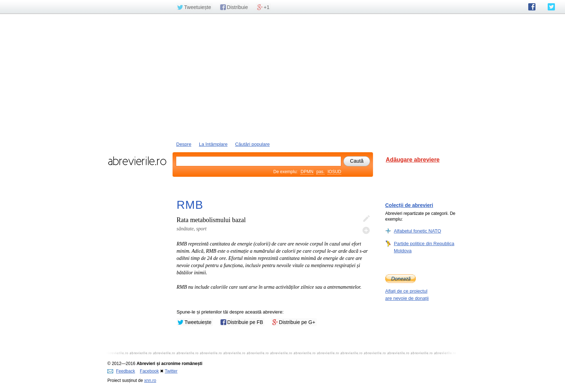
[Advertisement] (282, 77)
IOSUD (334, 172)
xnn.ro (150, 380)
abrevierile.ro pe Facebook (532, 7)
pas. (321, 172)
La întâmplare (213, 144)
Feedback (121, 371)
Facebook (149, 371)
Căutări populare (252, 144)
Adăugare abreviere (413, 160)
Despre (184, 144)
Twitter (171, 371)
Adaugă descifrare (366, 230)
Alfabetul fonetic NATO (417, 231)
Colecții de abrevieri (409, 205)
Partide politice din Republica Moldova (424, 247)
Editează (366, 219)
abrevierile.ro (137, 161)
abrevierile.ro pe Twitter (551, 7)
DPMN (307, 172)
